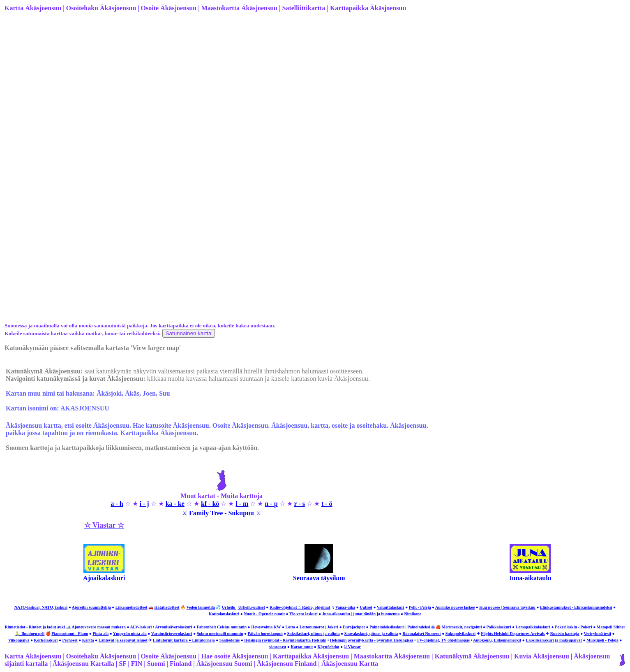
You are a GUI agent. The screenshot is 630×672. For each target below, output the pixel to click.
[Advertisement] (251, 83)
